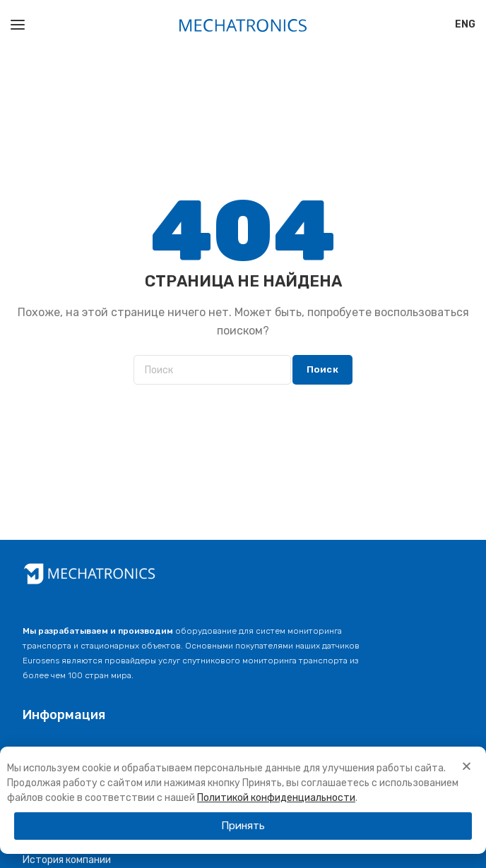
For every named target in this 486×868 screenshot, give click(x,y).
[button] (243, 826)
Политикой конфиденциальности (276, 798)
